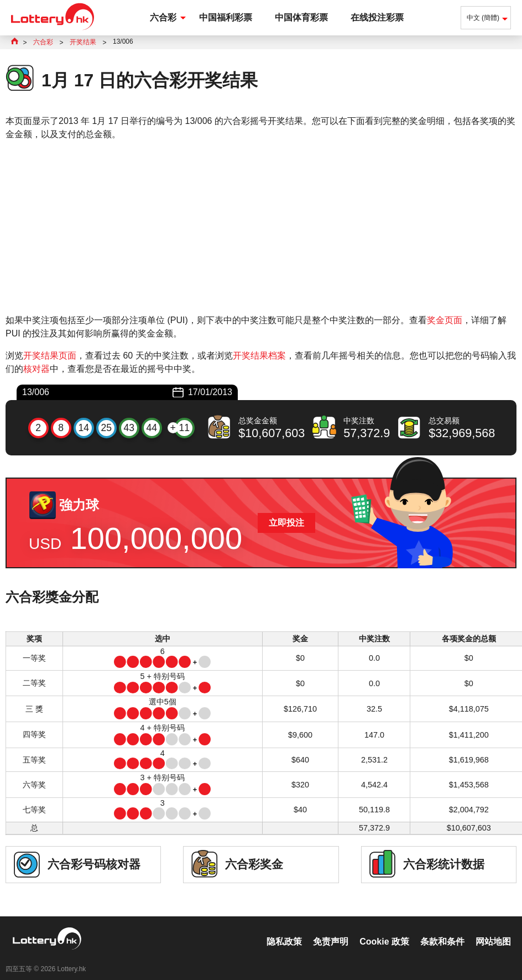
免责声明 (331, 930)
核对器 (36, 369)
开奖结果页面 (50, 356)
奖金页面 (445, 320)
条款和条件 (442, 930)
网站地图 (493, 930)
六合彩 (163, 17)
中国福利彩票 (226, 17)
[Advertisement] (261, 227)
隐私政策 (284, 930)
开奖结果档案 (259, 356)
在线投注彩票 (377, 17)
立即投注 (286, 523)
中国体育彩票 (301, 17)
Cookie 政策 (384, 930)
